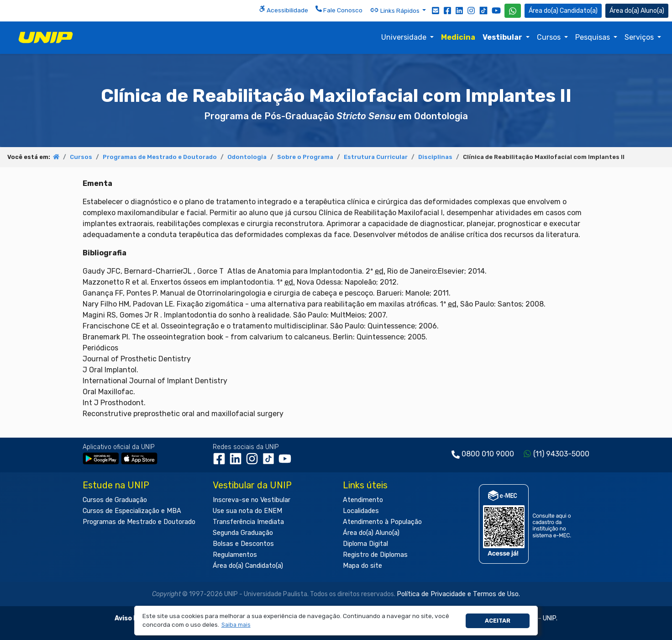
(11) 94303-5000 (561, 454)
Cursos (550, 37)
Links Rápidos (395, 10)
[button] (236, 625)
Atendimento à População (382, 522)
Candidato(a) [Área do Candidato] (563, 11)
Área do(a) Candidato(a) (248, 566)
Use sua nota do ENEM (247, 511)
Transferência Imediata (248, 522)
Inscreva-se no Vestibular (252, 500)
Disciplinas (435, 157)
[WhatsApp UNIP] (513, 11)
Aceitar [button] (498, 621)
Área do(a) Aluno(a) (371, 533)
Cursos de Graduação (115, 500)
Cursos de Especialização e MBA (132, 511)
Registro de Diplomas (375, 555)
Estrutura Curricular (376, 157)
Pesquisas (593, 37)
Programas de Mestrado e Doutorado (160, 157)
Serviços (640, 37)
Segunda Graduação (243, 533)
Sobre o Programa (305, 157)
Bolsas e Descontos (243, 544)
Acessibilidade (283, 10)
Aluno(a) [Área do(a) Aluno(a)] (637, 11)
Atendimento (363, 500)
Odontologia (247, 157)
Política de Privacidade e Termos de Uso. (458, 594)
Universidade (405, 37)
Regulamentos (235, 555)
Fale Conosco (339, 10)
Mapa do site (362, 566)
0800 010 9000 (488, 454)
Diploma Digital (365, 544)
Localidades (361, 511)
